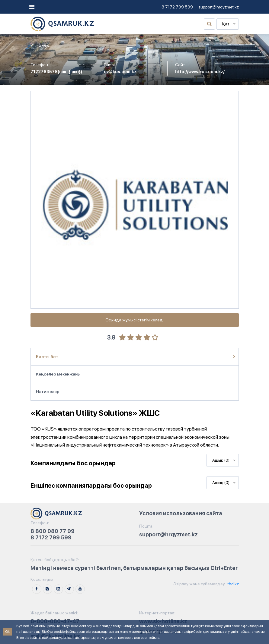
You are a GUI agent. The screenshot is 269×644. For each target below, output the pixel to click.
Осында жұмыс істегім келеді (134, 320)
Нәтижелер (48, 392)
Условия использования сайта (181, 513)
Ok (7, 632)
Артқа (40, 46)
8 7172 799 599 (177, 7)
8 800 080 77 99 (53, 531)
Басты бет (47, 357)
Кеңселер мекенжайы (58, 374)
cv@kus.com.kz (120, 72)
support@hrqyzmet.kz (219, 7)
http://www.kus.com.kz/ (200, 72)
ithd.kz (232, 584)
